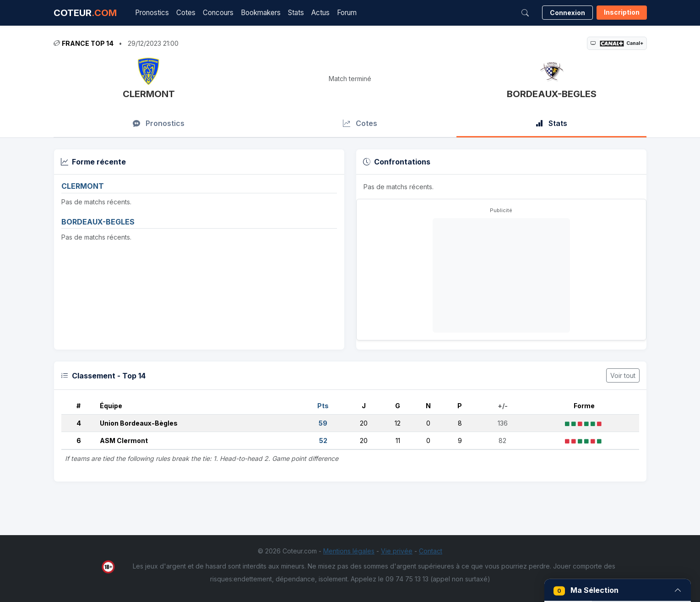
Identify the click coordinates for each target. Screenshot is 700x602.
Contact (431, 551)
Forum (347, 13)
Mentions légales (349, 551)
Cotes (186, 13)
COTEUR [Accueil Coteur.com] (85, 13)
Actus (320, 13)
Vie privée (397, 551)
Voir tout (623, 375)
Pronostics (152, 13)
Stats (296, 13)
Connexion (567, 13)
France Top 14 (88, 43)
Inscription (622, 12)
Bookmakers (261, 13)
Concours (218, 13)
